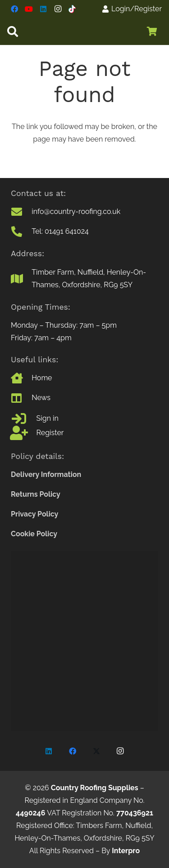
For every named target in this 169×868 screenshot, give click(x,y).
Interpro (126, 851)
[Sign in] (24, 418)
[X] (96, 751)
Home (42, 378)
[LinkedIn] (43, 9)
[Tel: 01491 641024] (21, 231)
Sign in (48, 418)
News (41, 398)
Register (50, 433)
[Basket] (152, 31)
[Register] (24, 433)
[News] (21, 398)
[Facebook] (14, 9)
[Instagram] (58, 9)
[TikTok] (72, 9)
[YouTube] (29, 9)
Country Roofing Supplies (95, 788)
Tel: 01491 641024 (60, 231)
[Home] (21, 378)
